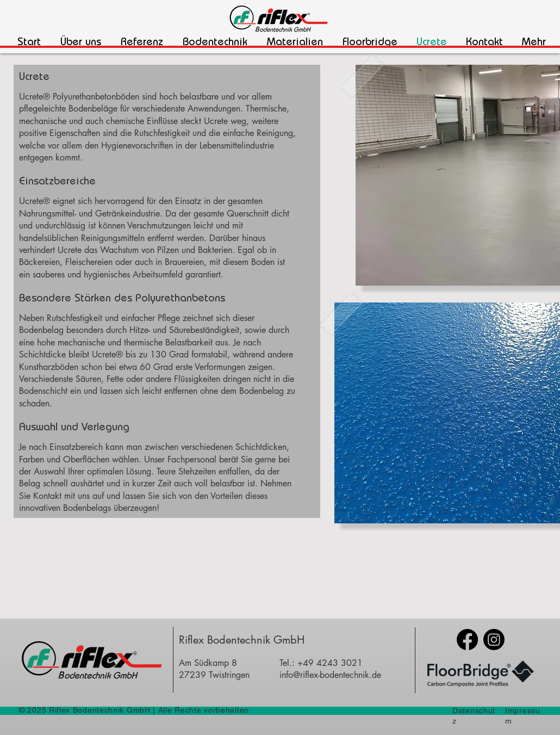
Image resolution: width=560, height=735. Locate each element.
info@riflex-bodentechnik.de (330, 675)
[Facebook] (467, 640)
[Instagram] (494, 640)
